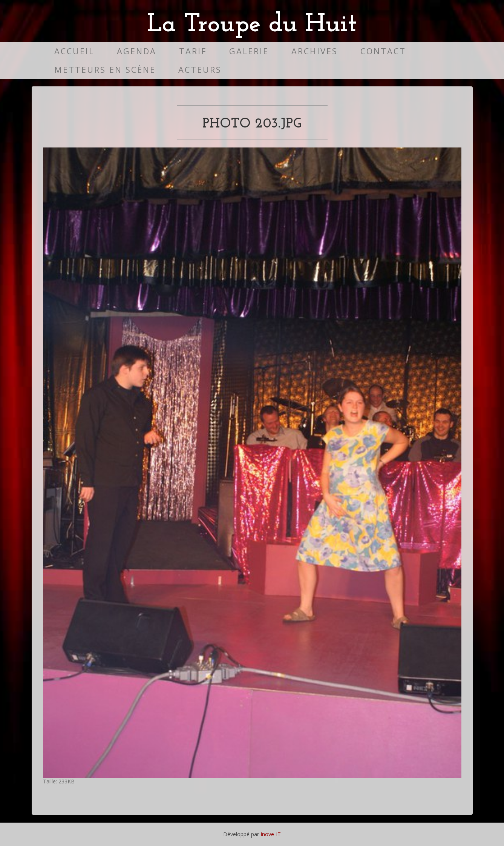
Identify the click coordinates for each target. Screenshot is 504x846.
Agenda (137, 51)
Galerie (249, 51)
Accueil (74, 51)
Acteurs (200, 70)
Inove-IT (271, 834)
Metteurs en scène (105, 70)
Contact (383, 51)
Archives (315, 51)
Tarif (193, 51)
